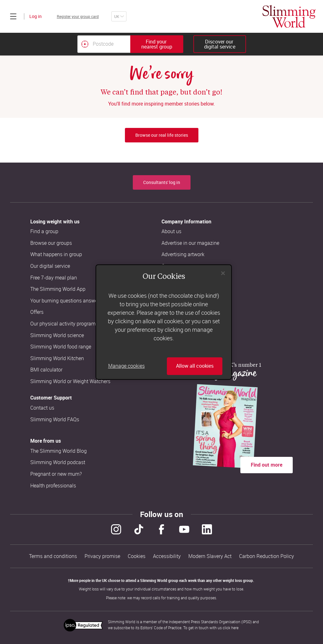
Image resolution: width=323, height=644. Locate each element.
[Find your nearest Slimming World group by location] (85, 44)
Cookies (137, 556)
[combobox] (130, 44)
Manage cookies (126, 366)
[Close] (223, 273)
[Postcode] (104, 44)
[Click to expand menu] (13, 16)
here (235, 628)
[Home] (289, 16)
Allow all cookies (195, 366)
